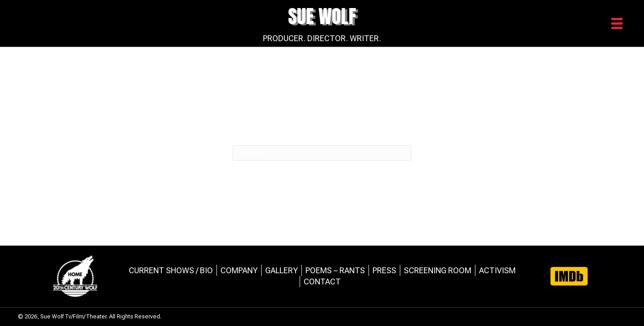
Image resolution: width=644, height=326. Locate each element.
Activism (497, 270)
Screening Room (438, 270)
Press (384, 270)
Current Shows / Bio (171, 270)
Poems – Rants (335, 270)
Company (239, 270)
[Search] (322, 153)
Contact (322, 282)
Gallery (282, 270)
